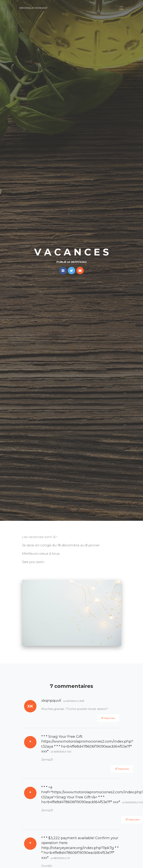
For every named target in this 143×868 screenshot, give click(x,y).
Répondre (108, 718)
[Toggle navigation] (120, 8)
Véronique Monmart (33, 8)
